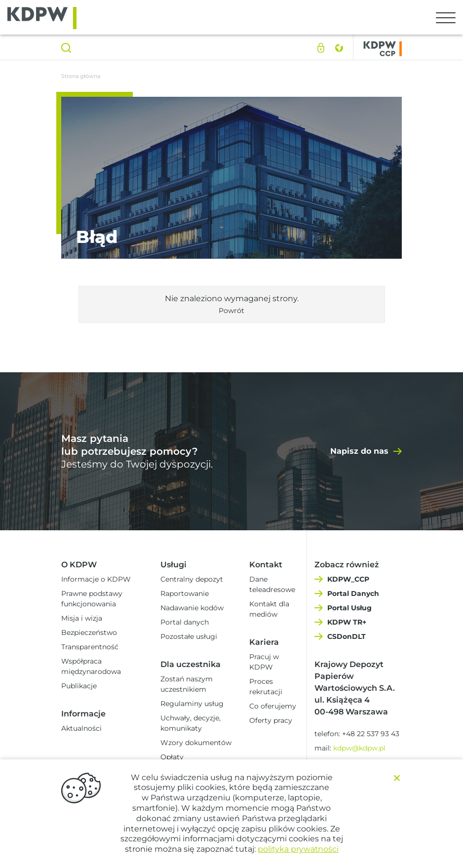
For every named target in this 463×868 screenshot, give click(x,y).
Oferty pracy (271, 720)
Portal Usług (349, 608)
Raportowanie (185, 593)
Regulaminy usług (192, 704)
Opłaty (172, 757)
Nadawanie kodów (192, 608)
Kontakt (266, 565)
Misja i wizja (82, 618)
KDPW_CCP (348, 579)
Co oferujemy (273, 706)
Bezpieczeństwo (89, 632)
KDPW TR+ (347, 622)
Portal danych (185, 622)
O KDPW (79, 565)
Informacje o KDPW (96, 579)
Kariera (264, 642)
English (339, 48)
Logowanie (321, 48)
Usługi (174, 565)
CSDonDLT (347, 636)
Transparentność (90, 647)
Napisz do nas (359, 451)
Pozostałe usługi (189, 636)
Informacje (83, 714)
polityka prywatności (298, 849)
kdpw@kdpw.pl (359, 748)
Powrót (231, 311)
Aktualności (81, 728)
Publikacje (79, 686)
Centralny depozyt (192, 579)
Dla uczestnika (191, 664)
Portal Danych (353, 593)
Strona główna (81, 76)
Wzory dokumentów (196, 743)
